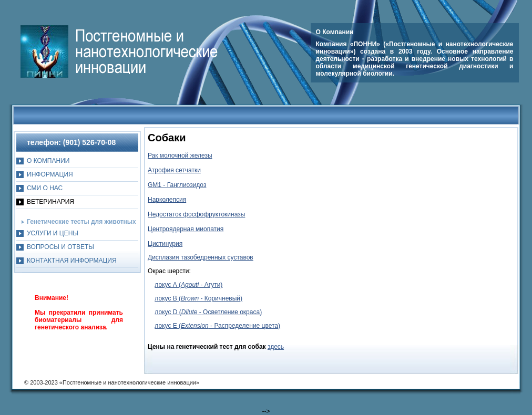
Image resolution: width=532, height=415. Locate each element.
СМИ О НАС (45, 188)
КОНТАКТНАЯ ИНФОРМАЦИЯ (72, 261)
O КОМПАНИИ (48, 161)
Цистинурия (165, 244)
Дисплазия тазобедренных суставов (201, 257)
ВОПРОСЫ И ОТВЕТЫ (60, 247)
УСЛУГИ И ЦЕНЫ (53, 233)
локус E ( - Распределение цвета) (217, 326)
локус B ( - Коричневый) (198, 298)
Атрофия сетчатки (174, 170)
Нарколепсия (167, 200)
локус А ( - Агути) (188, 285)
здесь (276, 347)
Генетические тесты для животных (81, 222)
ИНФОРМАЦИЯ (50, 174)
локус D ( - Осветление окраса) (208, 312)
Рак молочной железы (180, 155)
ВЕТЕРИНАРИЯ (50, 202)
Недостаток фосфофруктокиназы (196, 214)
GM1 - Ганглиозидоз (177, 185)
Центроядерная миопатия (186, 229)
